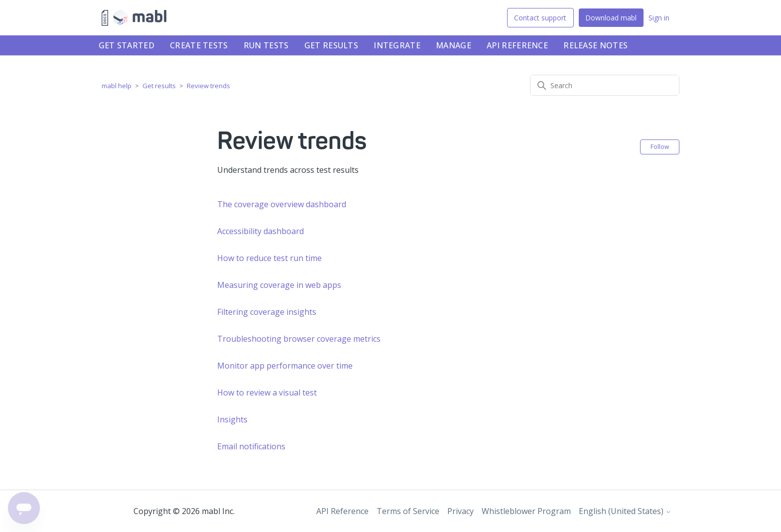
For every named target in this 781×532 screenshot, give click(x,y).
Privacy (460, 511)
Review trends (208, 86)
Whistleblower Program (526, 511)
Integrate (397, 45)
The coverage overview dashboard (282, 204)
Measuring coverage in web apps (279, 285)
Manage (454, 45)
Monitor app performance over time (285, 366)
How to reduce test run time (269, 258)
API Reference (517, 45)
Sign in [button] (659, 18)
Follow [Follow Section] (660, 147)
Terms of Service (408, 511)
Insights (232, 419)
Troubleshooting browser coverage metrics (299, 339)
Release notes (595, 45)
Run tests (266, 45)
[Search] (605, 85)
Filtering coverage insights (267, 312)
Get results (331, 45)
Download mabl (611, 18)
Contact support (540, 18)
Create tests (199, 45)
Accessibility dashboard (260, 231)
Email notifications (251, 446)
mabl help (117, 86)
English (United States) (625, 511)
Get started (127, 45)
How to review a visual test (267, 393)
